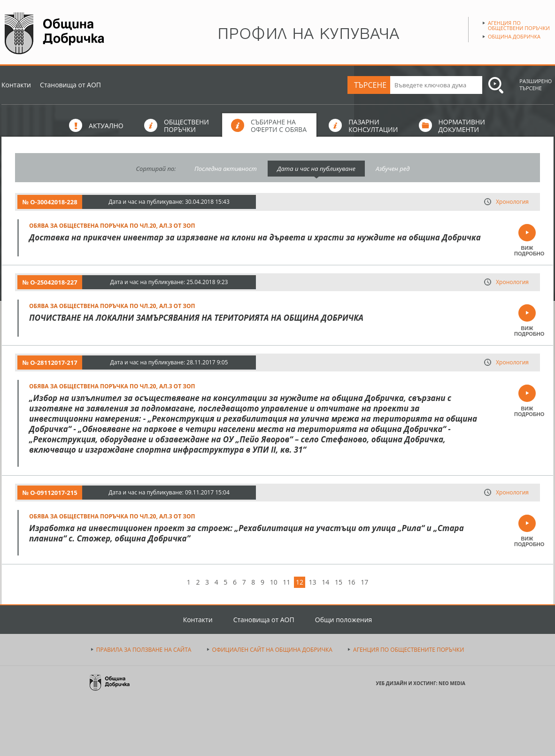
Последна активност (226, 169)
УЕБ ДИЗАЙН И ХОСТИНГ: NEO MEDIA (421, 683)
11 (286, 582)
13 (313, 582)
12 (300, 582)
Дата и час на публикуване (316, 169)
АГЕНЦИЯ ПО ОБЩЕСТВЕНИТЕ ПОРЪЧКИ (409, 650)
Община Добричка (514, 36)
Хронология (512, 202)
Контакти (16, 85)
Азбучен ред (393, 169)
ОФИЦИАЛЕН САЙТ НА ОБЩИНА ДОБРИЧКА (272, 650)
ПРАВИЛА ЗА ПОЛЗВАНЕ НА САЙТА (144, 650)
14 (325, 582)
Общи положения (344, 620)
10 (274, 582)
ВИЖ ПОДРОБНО (527, 251)
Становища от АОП (70, 85)
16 (352, 582)
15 (339, 582)
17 (364, 582)
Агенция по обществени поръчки (519, 25)
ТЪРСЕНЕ (370, 85)
